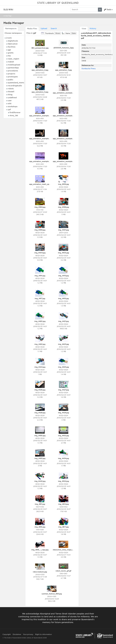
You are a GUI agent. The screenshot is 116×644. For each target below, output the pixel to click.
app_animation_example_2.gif (41, 116)
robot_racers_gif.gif (63, 571)
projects (12, 74)
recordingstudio (15, 86)
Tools (107, 10)
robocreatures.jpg (40, 572)
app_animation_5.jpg (40, 92)
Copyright (7, 634)
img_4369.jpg (40, 207)
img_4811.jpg (40, 504)
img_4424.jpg (40, 367)
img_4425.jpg (63, 367)
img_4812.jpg (63, 504)
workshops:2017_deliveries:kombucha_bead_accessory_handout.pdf (96, 36)
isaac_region (13, 59)
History (93, 29)
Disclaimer (17, 634)
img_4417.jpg (40, 298)
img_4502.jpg (63, 481)
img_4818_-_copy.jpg (40, 550)
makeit (11, 62)
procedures (13, 71)
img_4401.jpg (63, 230)
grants (11, 53)
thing (10, 95)
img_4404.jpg (40, 253)
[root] (9, 38)
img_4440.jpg (40, 481)
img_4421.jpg (63, 321)
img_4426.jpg (40, 390)
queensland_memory (17, 83)
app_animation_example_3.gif (65, 116)
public (11, 80)
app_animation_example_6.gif (41, 161)
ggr (9, 50)
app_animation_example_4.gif (41, 139)
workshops (13, 107)
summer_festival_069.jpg (52, 594)
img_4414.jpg (40, 276)
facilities (12, 47)
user (10, 101)
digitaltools (13, 41)
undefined (12, 98)
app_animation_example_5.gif (65, 139)
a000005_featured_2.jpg (63, 48)
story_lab (14, 116)
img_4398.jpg (63, 207)
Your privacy (28, 634)
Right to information (43, 634)
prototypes (13, 77)
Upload (44, 29)
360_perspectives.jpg (40, 48)
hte (9, 56)
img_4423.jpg (63, 344)
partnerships (13, 68)
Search (54, 29)
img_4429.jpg (63, 413)
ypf (9, 110)
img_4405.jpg (63, 253)
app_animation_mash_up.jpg (41, 184)
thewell (11, 92)
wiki (10, 104)
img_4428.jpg (40, 413)
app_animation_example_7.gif (65, 161)
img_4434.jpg (63, 458)
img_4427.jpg (63, 390)
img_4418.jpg (63, 298)
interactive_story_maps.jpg (64, 550)
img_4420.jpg (40, 321)
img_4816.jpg (40, 527)
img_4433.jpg (40, 458)
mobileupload (14, 65)
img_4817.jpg (63, 527)
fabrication (13, 44)
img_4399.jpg (40, 230)
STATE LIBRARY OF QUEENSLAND (58, 3)
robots (11, 89)
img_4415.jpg (63, 276)
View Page (8, 16)
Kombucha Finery (89, 68)
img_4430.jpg (40, 436)
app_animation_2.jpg (40, 70)
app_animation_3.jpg (63, 70)
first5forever (15, 113)
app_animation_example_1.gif (65, 93)
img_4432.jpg (63, 436)
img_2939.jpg (63, 184)
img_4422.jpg (40, 344)
